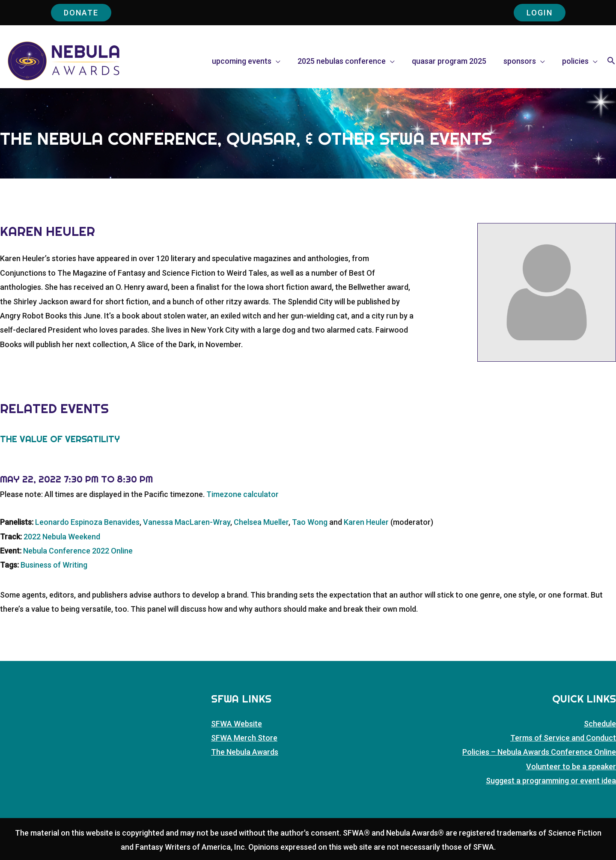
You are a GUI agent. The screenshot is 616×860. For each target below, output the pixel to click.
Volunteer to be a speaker (571, 766)
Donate (81, 13)
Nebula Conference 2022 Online (78, 551)
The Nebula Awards (245, 752)
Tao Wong (310, 522)
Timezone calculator (243, 494)
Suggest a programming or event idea (551, 781)
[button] (611, 62)
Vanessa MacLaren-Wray (187, 522)
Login (540, 13)
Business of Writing (54, 565)
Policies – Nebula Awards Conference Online (539, 752)
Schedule (600, 724)
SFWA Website (237, 724)
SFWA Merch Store (244, 738)
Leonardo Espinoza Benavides (87, 522)
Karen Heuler (366, 522)
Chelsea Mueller (261, 522)
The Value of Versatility (60, 439)
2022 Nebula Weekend (62, 537)
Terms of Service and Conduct (563, 738)
